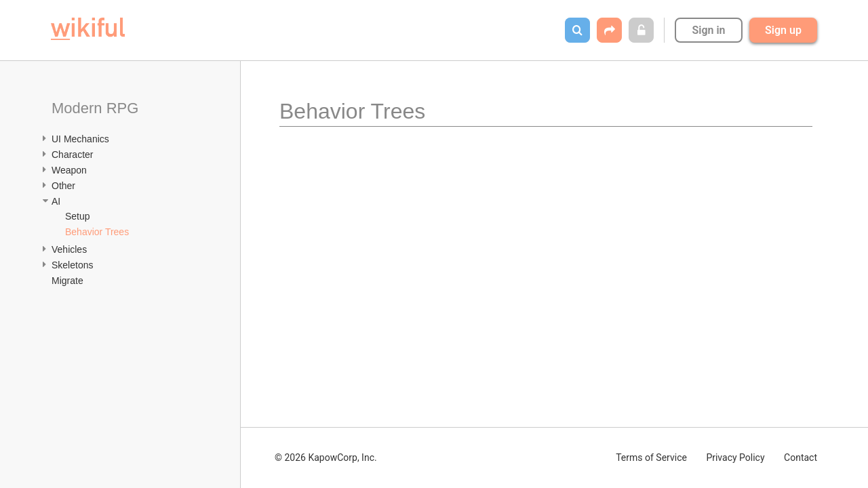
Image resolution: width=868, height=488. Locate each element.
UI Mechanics (80, 139)
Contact (801, 457)
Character (72, 155)
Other (63, 186)
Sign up (783, 30)
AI (56, 201)
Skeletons (72, 265)
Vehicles (69, 249)
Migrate (67, 281)
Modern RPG (95, 108)
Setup (78, 216)
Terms (651, 457)
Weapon (69, 170)
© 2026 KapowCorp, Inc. (326, 457)
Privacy (735, 457)
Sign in (708, 30)
